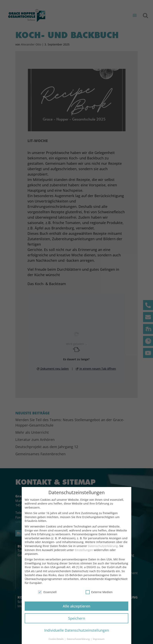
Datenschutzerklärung (103, 546)
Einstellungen (84, 550)
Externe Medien (99, 592)
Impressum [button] (99, 639)
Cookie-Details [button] (56, 639)
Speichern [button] (77, 618)
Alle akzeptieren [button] (76, 606)
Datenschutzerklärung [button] (78, 639)
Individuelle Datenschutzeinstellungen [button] (77, 630)
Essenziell (47, 592)
